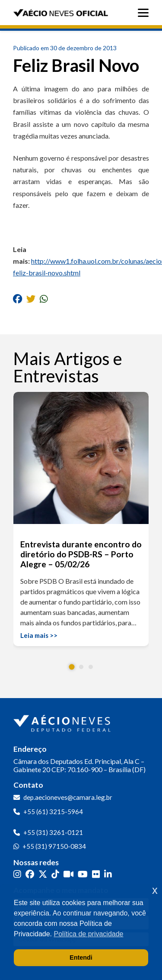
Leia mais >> (39, 635)
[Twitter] (43, 874)
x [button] (155, 890)
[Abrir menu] (145, 13)
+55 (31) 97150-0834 (54, 846)
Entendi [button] (81, 957)
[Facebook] (30, 874)
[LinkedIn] (108, 874)
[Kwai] (68, 874)
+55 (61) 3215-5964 (53, 812)
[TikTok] (55, 874)
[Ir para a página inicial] (63, 721)
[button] (71, 667)
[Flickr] (96, 874)
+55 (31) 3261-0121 (53, 832)
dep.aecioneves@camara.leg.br (68, 797)
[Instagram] (17, 874)
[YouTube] (83, 874)
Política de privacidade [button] (89, 934)
